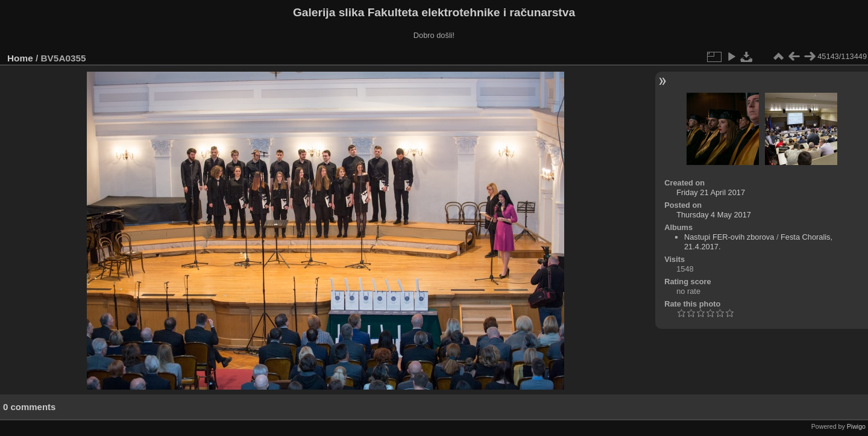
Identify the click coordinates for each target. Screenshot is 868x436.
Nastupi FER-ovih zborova (729, 237)
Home (20, 58)
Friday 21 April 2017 (711, 192)
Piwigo (856, 426)
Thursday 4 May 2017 (714, 215)
